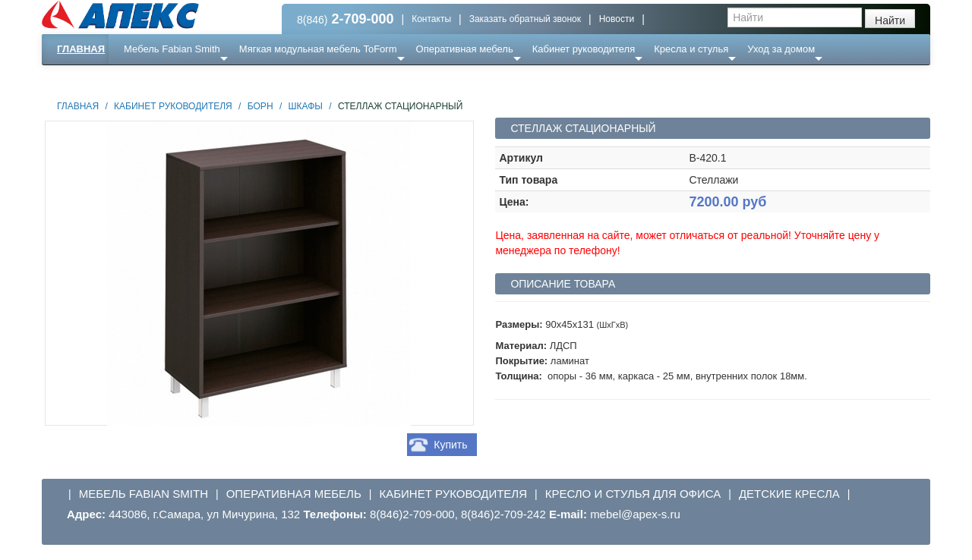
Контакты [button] (431, 19)
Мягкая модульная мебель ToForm (318, 49)
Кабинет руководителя (584, 49)
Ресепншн (206, 79)
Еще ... (148, 79)
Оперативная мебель (465, 49)
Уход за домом (781, 49)
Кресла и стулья (691, 49)
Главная (81, 49)
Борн (260, 106)
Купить (450, 445)
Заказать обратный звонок (525, 19)
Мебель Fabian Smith (172, 49)
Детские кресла (789, 494)
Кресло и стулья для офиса (633, 494)
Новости (617, 19)
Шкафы (306, 106)
